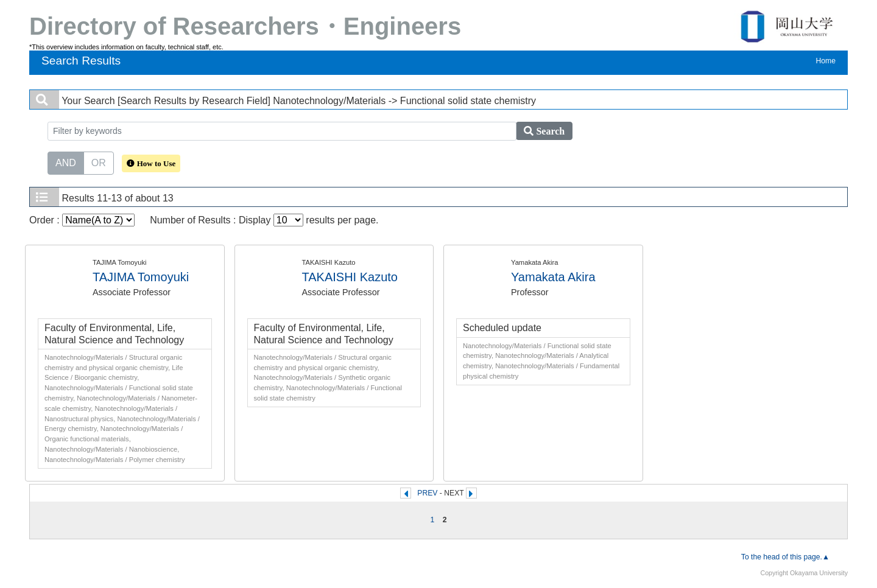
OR (99, 162)
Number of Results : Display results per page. (264, 220)
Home (826, 61)
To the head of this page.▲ (785, 557)
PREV (427, 493)
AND (66, 162)
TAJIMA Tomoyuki (141, 277)
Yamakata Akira (553, 277)
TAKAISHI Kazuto (350, 277)
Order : (82, 220)
